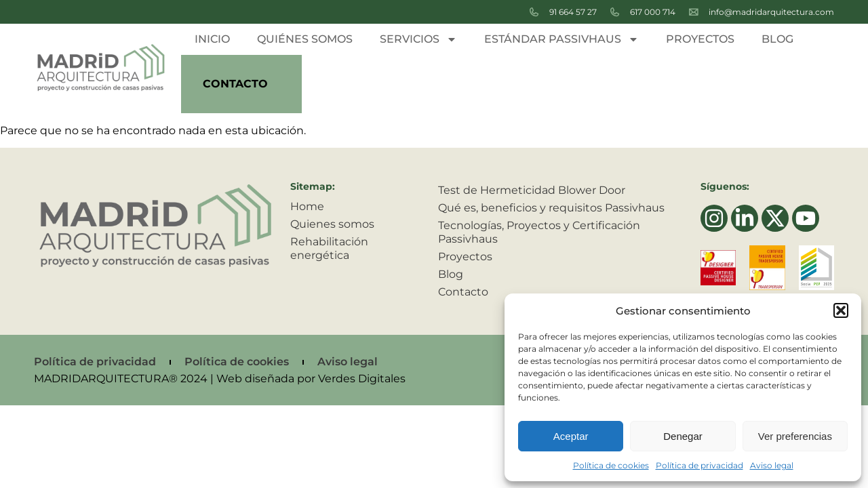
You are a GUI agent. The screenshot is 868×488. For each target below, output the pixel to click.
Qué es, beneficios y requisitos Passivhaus (551, 208)
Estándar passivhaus (561, 39)
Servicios (418, 39)
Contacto (235, 84)
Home (307, 206)
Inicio (212, 39)
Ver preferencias (795, 436)
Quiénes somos (305, 39)
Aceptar (571, 436)
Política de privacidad (699, 465)
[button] (841, 310)
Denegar (683, 436)
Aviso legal (772, 465)
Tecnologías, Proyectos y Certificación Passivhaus (539, 232)
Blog (777, 39)
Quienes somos (332, 224)
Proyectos (700, 39)
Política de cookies (611, 465)
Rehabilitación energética (329, 248)
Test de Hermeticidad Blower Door (532, 190)
